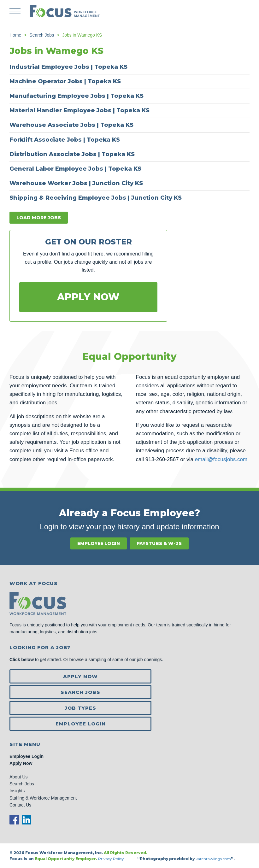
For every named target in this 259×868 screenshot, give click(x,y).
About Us (19, 777)
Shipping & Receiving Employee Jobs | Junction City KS (96, 198)
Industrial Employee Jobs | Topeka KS (68, 67)
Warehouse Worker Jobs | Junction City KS (76, 183)
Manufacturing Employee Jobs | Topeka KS (77, 96)
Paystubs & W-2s (159, 543)
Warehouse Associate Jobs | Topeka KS (71, 125)
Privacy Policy (112, 859)
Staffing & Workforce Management (43, 798)
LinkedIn (26, 820)
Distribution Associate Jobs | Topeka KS (72, 154)
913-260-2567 (162, 459)
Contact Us (20, 805)
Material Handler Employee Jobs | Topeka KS (79, 110)
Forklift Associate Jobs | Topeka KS (65, 140)
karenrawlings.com (213, 859)
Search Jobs (80, 692)
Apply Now (88, 297)
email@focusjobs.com (221, 459)
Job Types (80, 708)
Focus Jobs (65, 11)
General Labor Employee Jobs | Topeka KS (75, 169)
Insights (17, 791)
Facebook (14, 820)
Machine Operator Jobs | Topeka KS (65, 81)
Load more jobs (39, 218)
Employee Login (99, 543)
